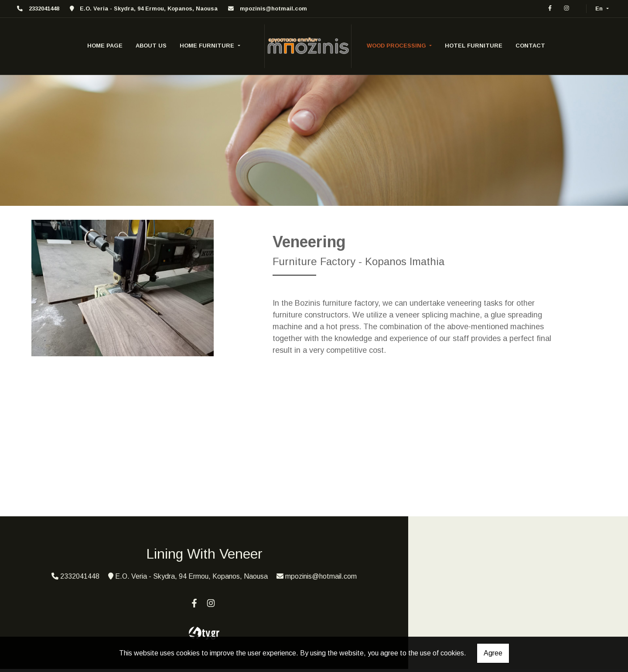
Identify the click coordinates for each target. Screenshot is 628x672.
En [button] (600, 9)
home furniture (208, 46)
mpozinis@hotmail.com (273, 9)
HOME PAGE (105, 46)
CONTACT (530, 46)
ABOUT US (151, 46)
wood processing (397, 46)
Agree (493, 653)
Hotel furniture (474, 46)
